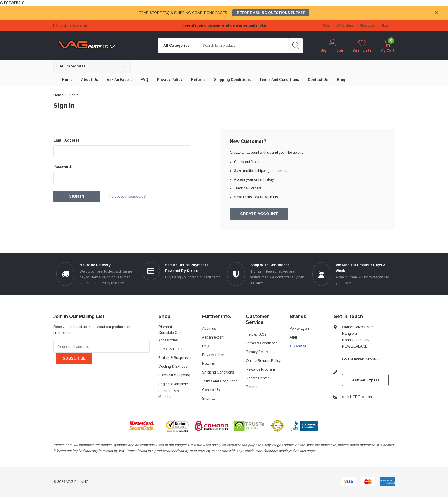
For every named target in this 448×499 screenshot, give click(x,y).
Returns (208, 364)
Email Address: (67, 140)
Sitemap (209, 399)
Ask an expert (213, 337)
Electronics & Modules (169, 394)
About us (209, 329)
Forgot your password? (128, 196)
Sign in (327, 50)
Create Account (259, 214)
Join (340, 50)
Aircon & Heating (172, 349)
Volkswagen (299, 329)
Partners (253, 387)
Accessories (168, 340)
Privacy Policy (257, 352)
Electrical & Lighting (174, 375)
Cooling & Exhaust (173, 367)
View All (300, 346)
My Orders (345, 25)
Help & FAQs (256, 334)
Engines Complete (173, 384)
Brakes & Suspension (175, 358)
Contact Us (211, 390)
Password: (63, 167)
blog (384, 25)
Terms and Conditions (220, 381)
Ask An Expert (366, 380)
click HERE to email (74, 25)
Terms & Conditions (262, 343)
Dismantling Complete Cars (170, 330)
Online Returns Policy (263, 361)
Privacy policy (213, 355)
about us (367, 25)
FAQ (206, 346)
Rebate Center (257, 378)
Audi (293, 337)
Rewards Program (260, 369)
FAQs (325, 25)
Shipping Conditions (218, 372)
